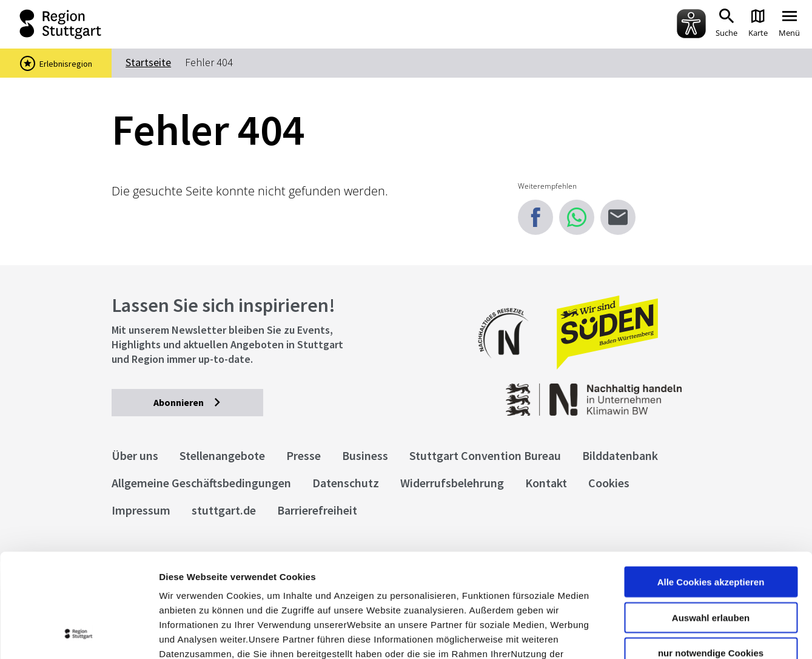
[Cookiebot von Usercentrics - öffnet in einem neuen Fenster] (79, 635)
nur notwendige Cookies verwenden (711, 561)
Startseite (148, 62)
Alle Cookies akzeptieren (711, 485)
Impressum (185, 586)
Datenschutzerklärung (269, 586)
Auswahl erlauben (711, 520)
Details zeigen (645, 635)
